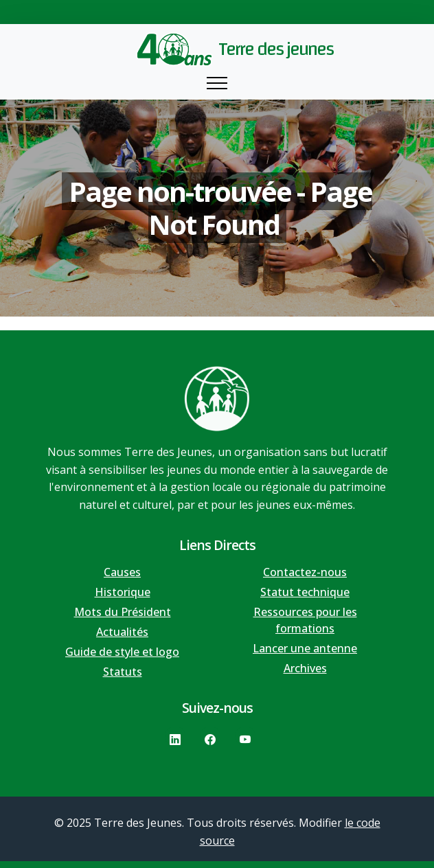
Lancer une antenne (305, 648)
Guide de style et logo (122, 652)
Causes (122, 572)
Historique (123, 592)
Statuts (123, 672)
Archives (305, 668)
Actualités (122, 632)
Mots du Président (123, 612)
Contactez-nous (305, 572)
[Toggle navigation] (217, 83)
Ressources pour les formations (305, 620)
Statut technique (305, 592)
